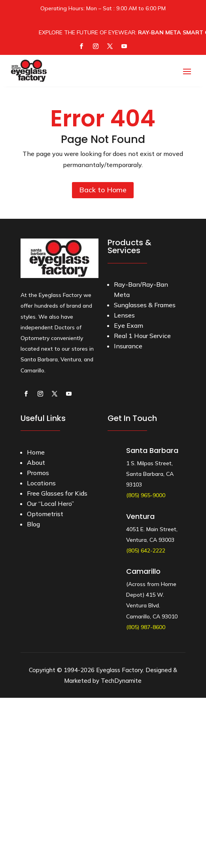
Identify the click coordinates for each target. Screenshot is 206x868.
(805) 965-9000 (146, 495)
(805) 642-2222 (146, 550)
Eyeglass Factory (119, 670)
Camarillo (143, 571)
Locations (41, 483)
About (36, 462)
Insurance (128, 346)
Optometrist (45, 514)
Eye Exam (129, 325)
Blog (33, 524)
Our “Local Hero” (50, 504)
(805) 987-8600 (146, 627)
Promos (38, 473)
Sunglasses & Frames (145, 305)
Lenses (124, 315)
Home (36, 452)
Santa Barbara (152, 450)
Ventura (140, 516)
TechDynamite (121, 681)
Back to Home (103, 190)
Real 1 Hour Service (142, 336)
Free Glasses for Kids (57, 493)
